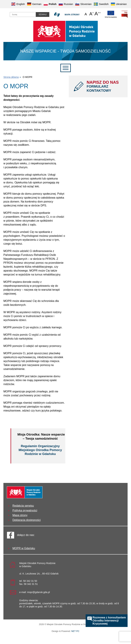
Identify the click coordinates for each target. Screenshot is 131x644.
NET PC (75, 631)
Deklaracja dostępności (27, 520)
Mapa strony (72, 15)
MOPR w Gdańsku (24, 548)
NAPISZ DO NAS (105, 86)
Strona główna (11, 77)
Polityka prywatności (25, 510)
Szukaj (42, 14)
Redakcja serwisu (23, 506)
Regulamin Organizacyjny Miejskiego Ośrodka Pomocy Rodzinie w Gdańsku (40, 450)
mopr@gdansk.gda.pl (38, 592)
